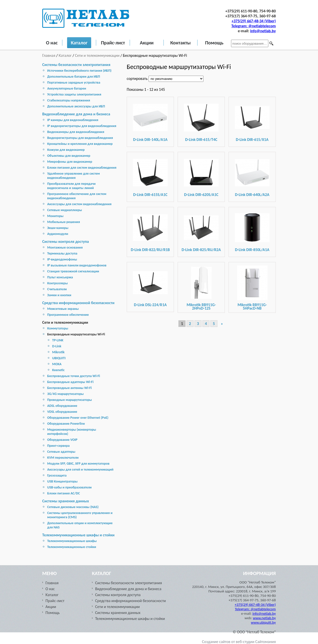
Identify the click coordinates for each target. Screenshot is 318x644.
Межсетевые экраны (63, 309)
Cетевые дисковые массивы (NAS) (73, 507)
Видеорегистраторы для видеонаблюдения (80, 138)
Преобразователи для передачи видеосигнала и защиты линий (71, 186)
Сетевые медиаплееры (65, 210)
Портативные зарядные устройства (74, 82)
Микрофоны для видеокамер (70, 162)
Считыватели (57, 289)
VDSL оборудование (62, 412)
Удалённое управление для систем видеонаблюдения (74, 176)
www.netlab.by (264, 618)
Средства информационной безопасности (78, 303)
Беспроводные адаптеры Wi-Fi (70, 382)
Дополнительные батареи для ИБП (74, 77)
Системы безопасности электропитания (76, 65)
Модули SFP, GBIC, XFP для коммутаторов (78, 464)
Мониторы (55, 216)
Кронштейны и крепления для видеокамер (80, 144)
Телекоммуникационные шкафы (72, 541)
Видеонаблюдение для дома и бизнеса (76, 114)
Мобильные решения (64, 222)
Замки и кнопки (59, 295)
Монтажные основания (65, 247)
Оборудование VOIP (62, 440)
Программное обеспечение (68, 315)
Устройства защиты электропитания (74, 94)
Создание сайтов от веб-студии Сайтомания (239, 642)
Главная (49, 55)
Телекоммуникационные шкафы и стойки (78, 535)
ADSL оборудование (62, 406)
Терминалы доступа (62, 253)
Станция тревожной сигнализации (73, 271)
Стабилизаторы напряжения (69, 100)
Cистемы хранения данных (66, 501)
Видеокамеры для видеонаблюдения (76, 132)
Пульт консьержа (60, 277)
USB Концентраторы (62, 481)
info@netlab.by (263, 31)
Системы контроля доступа (66, 241)
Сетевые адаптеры (61, 452)
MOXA (57, 364)
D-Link (57, 346)
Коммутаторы (58, 328)
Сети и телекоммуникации (97, 55)
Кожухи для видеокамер (66, 150)
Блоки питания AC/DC (64, 493)
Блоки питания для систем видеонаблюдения (82, 168)
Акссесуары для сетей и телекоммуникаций (80, 469)
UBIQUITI (59, 358)
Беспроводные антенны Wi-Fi (69, 388)
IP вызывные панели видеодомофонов (77, 265)
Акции (147, 43)
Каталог (79, 43)
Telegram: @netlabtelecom (254, 26)
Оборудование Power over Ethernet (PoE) (78, 418)
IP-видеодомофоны (62, 259)
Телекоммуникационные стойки (72, 547)
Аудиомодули (58, 234)
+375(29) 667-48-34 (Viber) (254, 21)
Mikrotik (58, 352)
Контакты (180, 43)
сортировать (138, 79)
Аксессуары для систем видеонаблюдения (79, 204)
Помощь (214, 43)
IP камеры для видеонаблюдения (73, 120)
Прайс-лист (113, 43)
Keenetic (58, 370)
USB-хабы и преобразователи (69, 487)
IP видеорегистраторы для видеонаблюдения (82, 126)
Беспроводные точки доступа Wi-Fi (74, 376)
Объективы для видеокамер (69, 156)
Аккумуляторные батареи (67, 88)
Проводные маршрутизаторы (70, 400)
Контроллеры (58, 283)
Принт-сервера (58, 446)
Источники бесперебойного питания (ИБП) (79, 71)
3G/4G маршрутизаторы (65, 394)
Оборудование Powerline (66, 424)
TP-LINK (58, 340)
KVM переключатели (63, 458)
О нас (52, 43)
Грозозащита (57, 475)
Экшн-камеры (58, 228)
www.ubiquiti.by (263, 622)
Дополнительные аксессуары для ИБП (76, 106)
